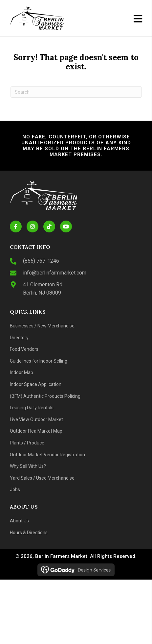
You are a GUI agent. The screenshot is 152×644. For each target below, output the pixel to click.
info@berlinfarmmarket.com (55, 273)
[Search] (76, 92)
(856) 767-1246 (41, 261)
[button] (16, 227)
